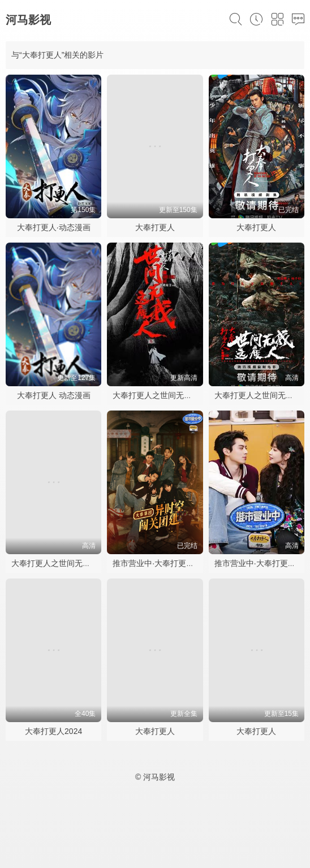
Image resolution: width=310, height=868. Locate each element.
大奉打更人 (155, 227)
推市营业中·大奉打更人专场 (161, 563)
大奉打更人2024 (53, 731)
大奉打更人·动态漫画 (54, 227)
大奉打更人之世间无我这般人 (164, 395)
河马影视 (28, 20)
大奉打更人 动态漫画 (54, 395)
